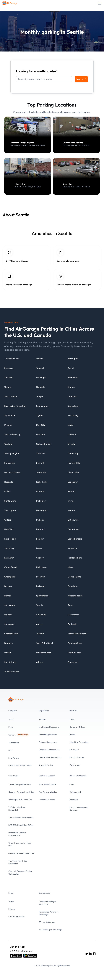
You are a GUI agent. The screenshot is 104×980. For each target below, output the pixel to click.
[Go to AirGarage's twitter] (87, 954)
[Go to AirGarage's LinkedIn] (90, 954)
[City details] (12, 360)
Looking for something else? (37, 71)
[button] (99, 3)
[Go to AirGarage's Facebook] (94, 954)
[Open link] (16, 956)
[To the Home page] (10, 3)
